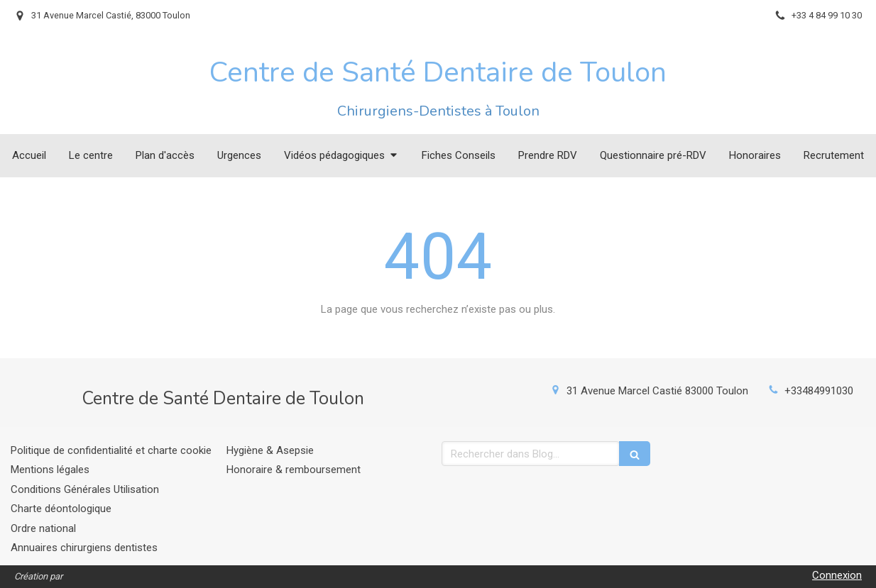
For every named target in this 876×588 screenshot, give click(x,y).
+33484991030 (819, 391)
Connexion (837, 575)
